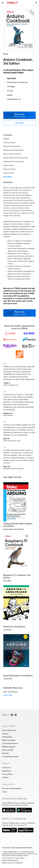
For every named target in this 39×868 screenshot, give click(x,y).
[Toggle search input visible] (36, 3)
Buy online (19, 123)
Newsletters (7, 771)
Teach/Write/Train (9, 730)
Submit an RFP (8, 750)
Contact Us (6, 768)
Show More (8, 177)
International (8, 784)
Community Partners (10, 743)
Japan (5, 792)
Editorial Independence (10, 860)
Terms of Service (8, 858)
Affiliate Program (9, 747)
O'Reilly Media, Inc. (14, 99)
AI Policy (5, 777)
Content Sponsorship (10, 757)
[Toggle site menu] (3, 3)
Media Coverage (9, 740)
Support (6, 763)
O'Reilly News (7, 737)
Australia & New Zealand (12, 788)
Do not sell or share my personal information (17, 848)
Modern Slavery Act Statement (12, 863)
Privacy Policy (7, 774)
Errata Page (8, 695)
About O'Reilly (9, 726)
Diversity (5, 753)
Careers (5, 734)
